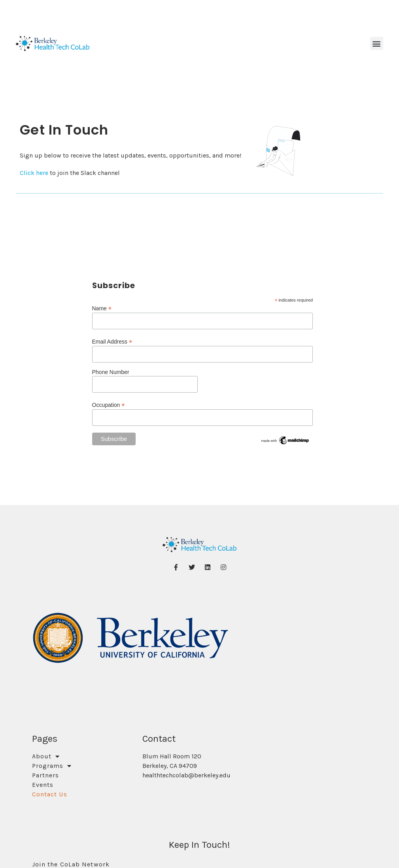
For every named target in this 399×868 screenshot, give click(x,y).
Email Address (112, 341)
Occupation (109, 405)
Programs (52, 766)
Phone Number (111, 372)
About (46, 756)
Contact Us (50, 794)
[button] (377, 43)
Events (43, 785)
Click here (35, 173)
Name (102, 308)
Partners (46, 775)
